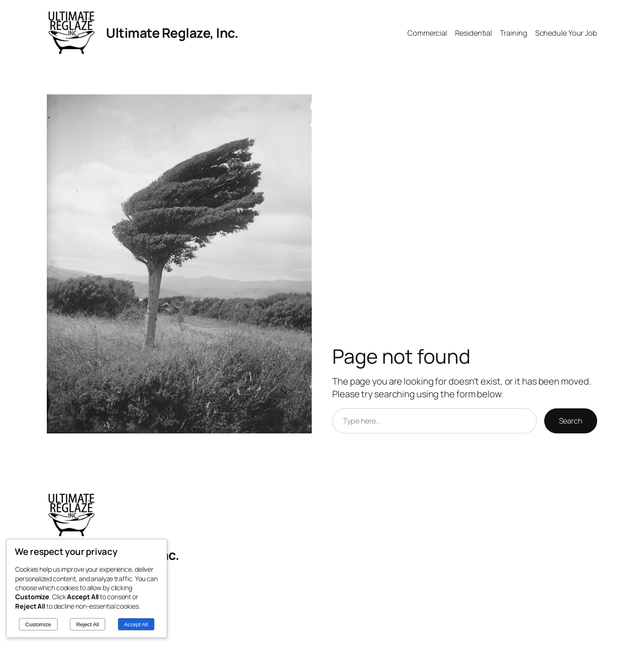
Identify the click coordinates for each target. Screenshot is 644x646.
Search (571, 421)
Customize (38, 624)
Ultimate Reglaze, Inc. (172, 33)
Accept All (136, 624)
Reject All (87, 624)
